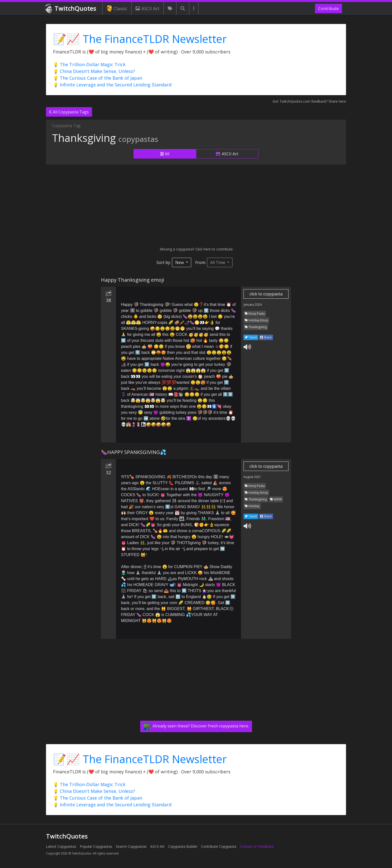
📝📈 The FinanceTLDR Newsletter (140, 39)
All (165, 154)
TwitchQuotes (71, 9)
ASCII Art (147, 8)
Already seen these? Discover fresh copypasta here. (196, 726)
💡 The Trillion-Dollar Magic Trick (89, 64)
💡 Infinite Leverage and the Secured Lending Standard (112, 85)
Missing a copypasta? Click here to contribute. (196, 249)
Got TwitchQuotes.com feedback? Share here (309, 101)
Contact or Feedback (257, 846)
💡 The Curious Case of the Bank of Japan (98, 78)
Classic (117, 8)
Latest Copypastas (61, 846)
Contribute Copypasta (219, 846)
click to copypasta (266, 294)
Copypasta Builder (183, 846)
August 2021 (252, 477)
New (180, 262)
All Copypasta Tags (69, 112)
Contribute (328, 8)
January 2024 (253, 305)
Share (266, 337)
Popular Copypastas (96, 846)
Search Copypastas (131, 846)
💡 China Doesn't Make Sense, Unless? (94, 71)
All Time (218, 262)
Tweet (251, 337)
